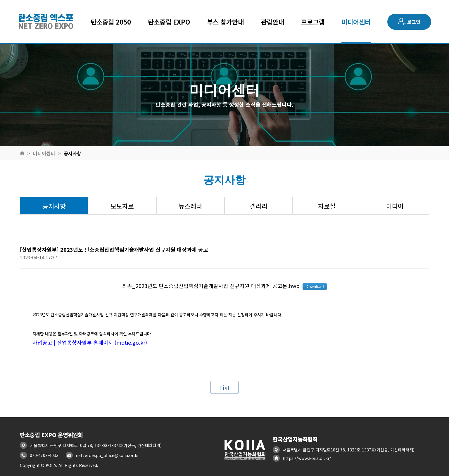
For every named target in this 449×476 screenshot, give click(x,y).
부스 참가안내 (225, 22)
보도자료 (122, 206)
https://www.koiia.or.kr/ (307, 458)
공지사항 (72, 153)
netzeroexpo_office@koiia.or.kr (107, 455)
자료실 (327, 206)
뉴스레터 (190, 206)
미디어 (395, 206)
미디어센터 (356, 22)
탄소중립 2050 (111, 22)
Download (315, 287)
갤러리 (259, 206)
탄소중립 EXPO (169, 22)
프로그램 (313, 22)
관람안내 (272, 22)
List (224, 387)
